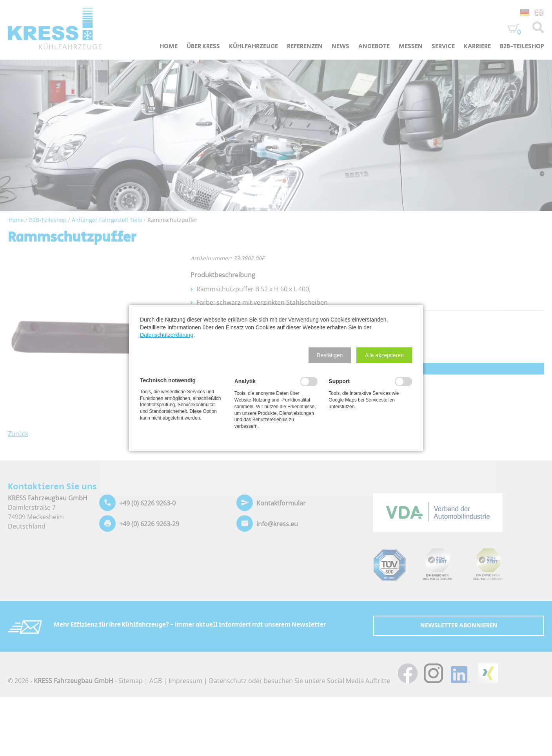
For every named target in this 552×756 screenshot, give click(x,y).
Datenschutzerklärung (167, 335)
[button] (330, 355)
